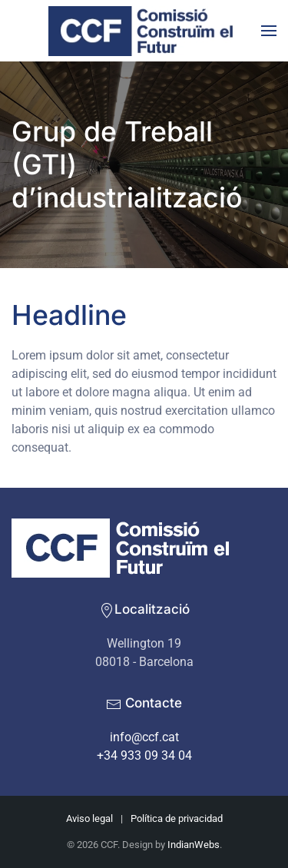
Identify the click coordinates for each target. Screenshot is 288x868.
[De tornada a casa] (144, 31)
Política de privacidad (177, 818)
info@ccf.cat (144, 737)
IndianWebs (194, 845)
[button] (269, 31)
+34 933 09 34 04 (144, 755)
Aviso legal (89, 818)
